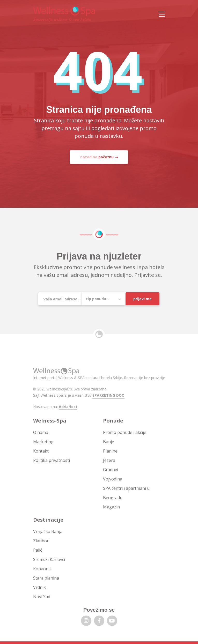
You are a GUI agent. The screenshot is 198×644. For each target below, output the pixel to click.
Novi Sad (42, 597)
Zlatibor (41, 541)
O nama (41, 432)
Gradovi (111, 470)
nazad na (97, 157)
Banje (109, 442)
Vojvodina (113, 479)
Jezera (109, 460)
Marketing (43, 442)
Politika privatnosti (52, 460)
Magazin (111, 507)
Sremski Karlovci (49, 559)
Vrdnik (39, 587)
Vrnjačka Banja (48, 531)
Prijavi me (142, 299)
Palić (38, 550)
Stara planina (46, 578)
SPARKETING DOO (108, 395)
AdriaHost (68, 407)
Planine (110, 451)
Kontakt (41, 451)
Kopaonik (42, 569)
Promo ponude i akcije (125, 432)
